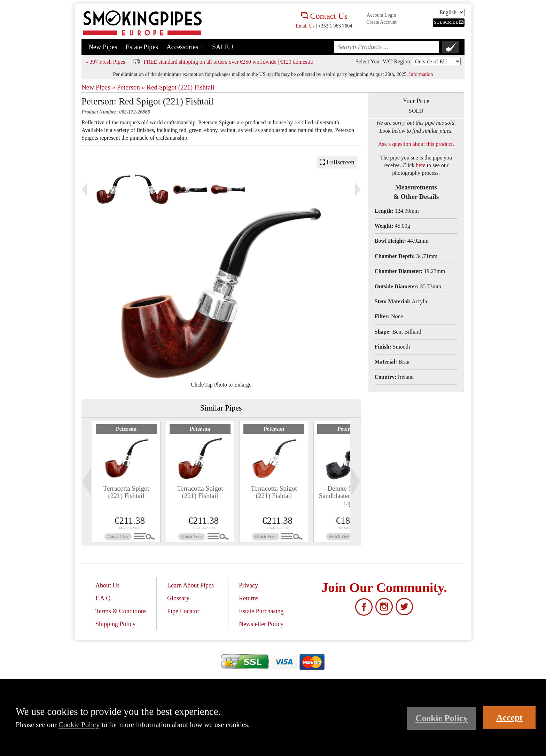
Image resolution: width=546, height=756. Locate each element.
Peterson (126, 429)
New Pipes (103, 47)
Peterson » (131, 87)
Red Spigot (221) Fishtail (181, 87)
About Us (108, 585)
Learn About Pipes (190, 585)
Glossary (178, 598)
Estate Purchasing (261, 611)
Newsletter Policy (261, 624)
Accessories (185, 47)
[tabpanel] (126, 482)
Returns (249, 598)
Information (421, 74)
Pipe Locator (183, 611)
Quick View (118, 536)
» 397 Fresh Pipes (105, 62)
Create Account (381, 22)
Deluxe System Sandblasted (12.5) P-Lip (348, 496)
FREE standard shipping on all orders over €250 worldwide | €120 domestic (228, 62)
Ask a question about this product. (416, 144)
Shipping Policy (116, 624)
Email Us (305, 26)
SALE (223, 47)
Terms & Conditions (121, 611)
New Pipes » (98, 87)
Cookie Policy (79, 724)
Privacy (248, 585)
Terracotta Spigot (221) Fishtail (126, 492)
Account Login (381, 15)
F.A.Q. (104, 598)
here (421, 165)
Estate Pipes (142, 47)
